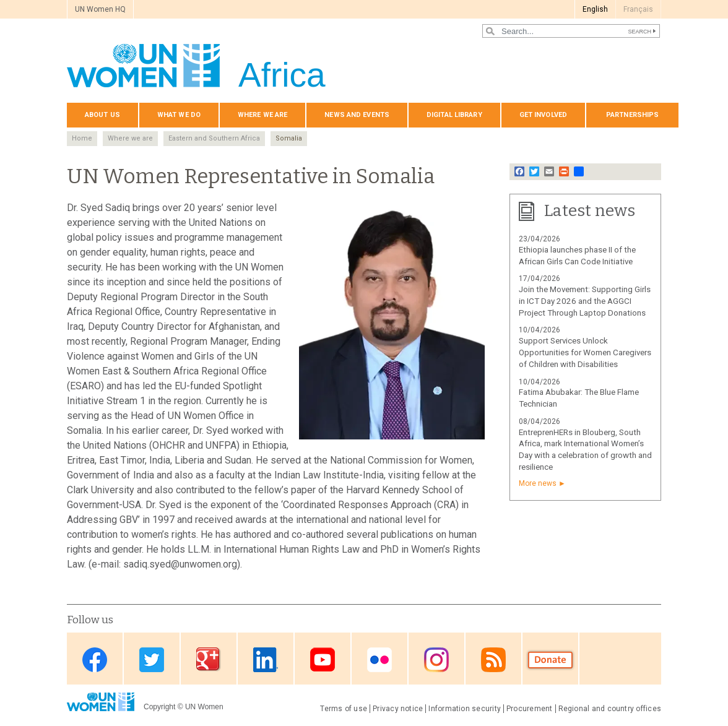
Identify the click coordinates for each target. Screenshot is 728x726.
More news (538, 483)
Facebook (95, 659)
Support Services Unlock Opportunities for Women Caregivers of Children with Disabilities (585, 352)
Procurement (530, 709)
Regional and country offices (610, 709)
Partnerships (632, 115)
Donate (550, 659)
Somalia (289, 138)
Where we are (262, 115)
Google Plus (209, 659)
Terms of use (344, 709)
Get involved (543, 115)
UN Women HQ (100, 9)
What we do (179, 115)
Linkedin (266, 659)
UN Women (204, 707)
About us (102, 115)
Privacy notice (398, 709)
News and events (357, 115)
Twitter (152, 659)
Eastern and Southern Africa (214, 138)
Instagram (436, 659)
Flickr (379, 659)
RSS (493, 659)
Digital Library (454, 115)
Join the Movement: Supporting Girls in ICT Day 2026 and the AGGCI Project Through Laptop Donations (585, 301)
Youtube (323, 659)
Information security (465, 709)
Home (82, 138)
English (595, 9)
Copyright (159, 707)
